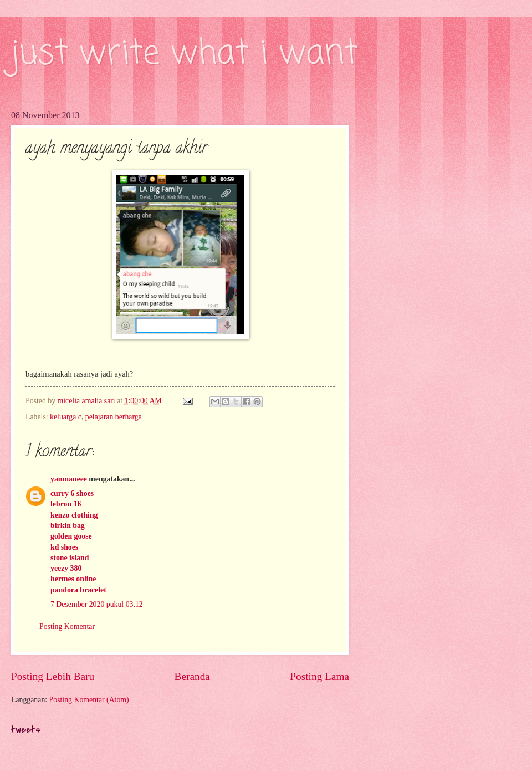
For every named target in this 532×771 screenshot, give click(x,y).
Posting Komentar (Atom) (89, 700)
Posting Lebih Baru (53, 676)
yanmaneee (69, 479)
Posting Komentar (67, 627)
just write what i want (185, 54)
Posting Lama (319, 676)
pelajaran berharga (114, 417)
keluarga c (66, 417)
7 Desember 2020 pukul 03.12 (97, 604)
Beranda (192, 676)
